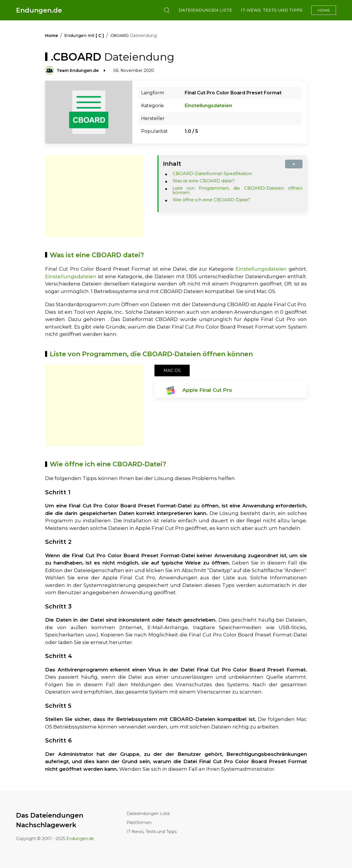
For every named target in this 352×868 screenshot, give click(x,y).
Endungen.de (39, 10)
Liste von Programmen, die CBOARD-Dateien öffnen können (238, 190)
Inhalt (172, 164)
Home (324, 10)
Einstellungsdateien (208, 106)
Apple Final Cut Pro (207, 390)
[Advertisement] (94, 196)
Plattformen (139, 823)
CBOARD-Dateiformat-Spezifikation (212, 173)
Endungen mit (84, 36)
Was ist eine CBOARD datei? (204, 181)
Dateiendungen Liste (205, 10)
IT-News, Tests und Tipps (272, 10)
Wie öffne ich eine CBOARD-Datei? (211, 200)
